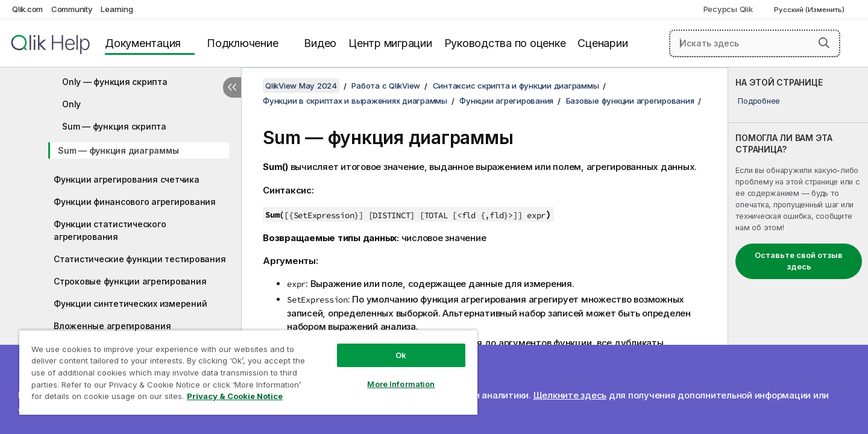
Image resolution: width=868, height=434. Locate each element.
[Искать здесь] (755, 43)
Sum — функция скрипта (114, 126)
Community (72, 9)
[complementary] (798, 251)
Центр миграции (390, 43)
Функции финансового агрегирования (135, 202)
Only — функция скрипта (115, 82)
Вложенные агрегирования (112, 326)
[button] (824, 43)
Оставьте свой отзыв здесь (799, 261)
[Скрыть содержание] (232, 87)
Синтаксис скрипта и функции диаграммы (516, 86)
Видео (320, 43)
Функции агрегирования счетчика (127, 179)
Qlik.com (27, 9)
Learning (117, 9)
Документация (143, 43)
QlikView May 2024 (301, 86)
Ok (401, 355)
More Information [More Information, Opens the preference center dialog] (401, 384)
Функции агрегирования (506, 101)
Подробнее (759, 101)
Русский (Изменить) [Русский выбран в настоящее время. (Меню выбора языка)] (810, 10)
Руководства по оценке (505, 43)
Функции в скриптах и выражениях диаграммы (355, 101)
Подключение (242, 43)
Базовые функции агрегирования (630, 101)
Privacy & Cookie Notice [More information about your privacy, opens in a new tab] (235, 396)
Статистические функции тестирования (140, 259)
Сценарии (602, 43)
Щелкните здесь (570, 395)
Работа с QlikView (386, 86)
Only (71, 104)
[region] (248, 372)
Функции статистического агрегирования (110, 230)
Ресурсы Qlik (728, 9)
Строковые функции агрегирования (130, 281)
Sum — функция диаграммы (118, 150)
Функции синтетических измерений (130, 303)
